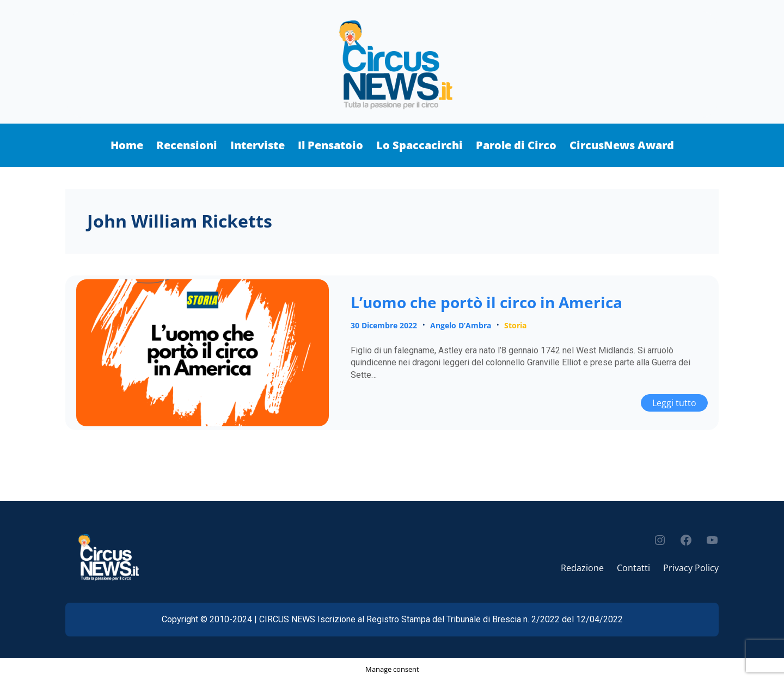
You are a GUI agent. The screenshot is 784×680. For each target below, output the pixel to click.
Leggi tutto (680, 402)
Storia (515, 325)
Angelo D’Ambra (461, 325)
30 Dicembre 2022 (384, 325)
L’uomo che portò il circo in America (486, 303)
